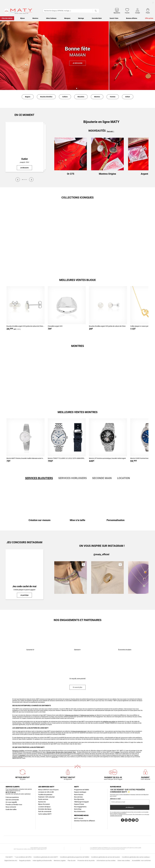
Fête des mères (51, 752)
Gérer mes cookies (124, 861)
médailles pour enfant (109, 722)
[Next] (31, 180)
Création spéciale (17, 757)
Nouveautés (97, 131)
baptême (22, 751)
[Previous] (18, 180)
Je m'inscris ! (130, 807)
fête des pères (60, 752)
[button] (77, 88)
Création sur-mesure (40, 520)
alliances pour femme (72, 715)
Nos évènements (80, 811)
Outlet (24, 159)
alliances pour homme (87, 715)
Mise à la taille (77, 520)
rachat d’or (55, 757)
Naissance (15, 751)
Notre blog (78, 809)
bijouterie (22, 755)
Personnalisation (116, 520)
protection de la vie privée (116, 816)
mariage (35, 751)
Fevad (85, 848)
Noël (74, 752)
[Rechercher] (96, 11)
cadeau (117, 752)
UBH (73, 848)
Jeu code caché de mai (24, 586)
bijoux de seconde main (79, 731)
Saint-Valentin (68, 752)
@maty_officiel (101, 554)
